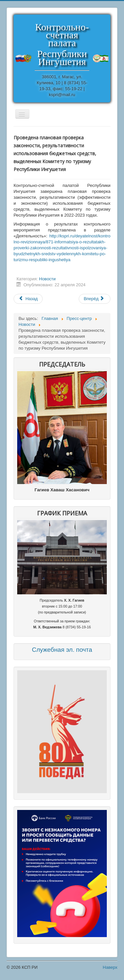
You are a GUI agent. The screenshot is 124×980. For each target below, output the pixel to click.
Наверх (110, 967)
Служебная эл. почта (62, 650)
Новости (47, 279)
